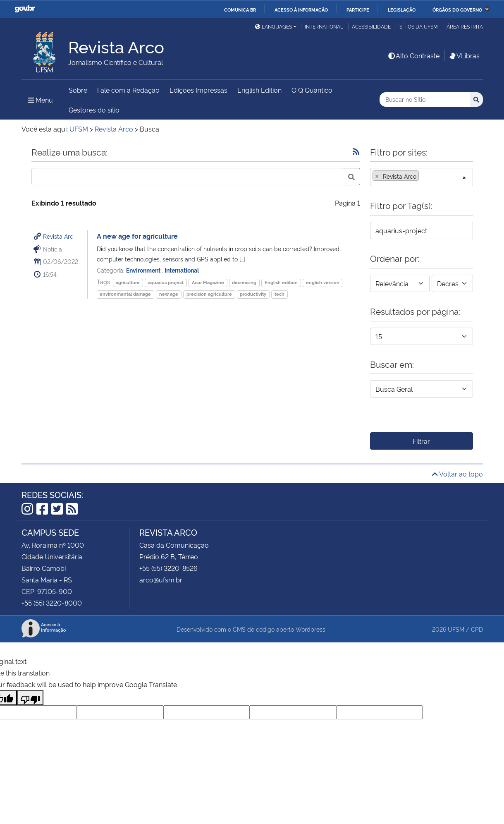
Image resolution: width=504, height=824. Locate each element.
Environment (144, 270)
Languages (273, 26)
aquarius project (166, 282)
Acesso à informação (301, 10)
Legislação (402, 10)
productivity (253, 294)
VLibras (464, 55)
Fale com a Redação (128, 90)
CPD (477, 629)
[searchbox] (423, 176)
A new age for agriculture (137, 236)
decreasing (244, 282)
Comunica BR (240, 10)
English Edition (259, 90)
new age (169, 294)
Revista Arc (58, 236)
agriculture (128, 282)
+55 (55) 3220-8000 (52, 603)
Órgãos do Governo (457, 10)
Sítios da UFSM (419, 26)
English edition (281, 282)
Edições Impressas (198, 90)
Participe (358, 10)
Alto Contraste (413, 55)
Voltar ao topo (457, 474)
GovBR (25, 9)
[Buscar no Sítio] (425, 99)
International (324, 26)
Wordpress (311, 629)
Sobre (78, 90)
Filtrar (421, 441)
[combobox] (422, 177)
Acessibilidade (371, 26)
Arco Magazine (208, 282)
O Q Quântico (312, 90)
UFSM (456, 629)
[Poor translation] (30, 698)
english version (323, 282)
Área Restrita (465, 26)
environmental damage (125, 294)
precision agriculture (209, 294)
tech (279, 294)
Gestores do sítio (94, 110)
